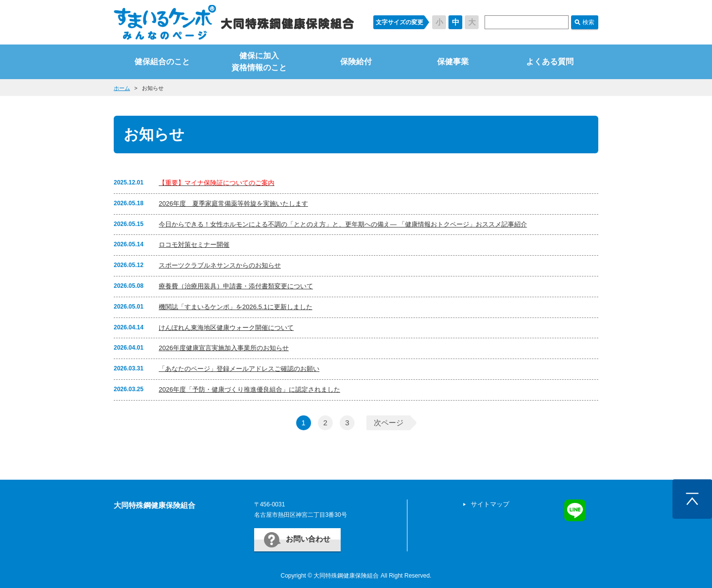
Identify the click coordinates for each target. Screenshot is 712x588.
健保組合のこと (162, 62)
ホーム (122, 88)
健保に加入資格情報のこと (259, 62)
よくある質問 (550, 62)
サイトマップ (490, 504)
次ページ (389, 423)
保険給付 (356, 62)
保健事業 (453, 62)
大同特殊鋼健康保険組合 (155, 505)
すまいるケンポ (234, 22)
